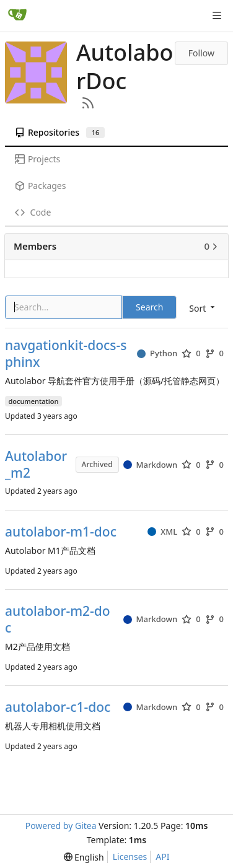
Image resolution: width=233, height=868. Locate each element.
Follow (201, 53)
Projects (37, 159)
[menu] (84, 857)
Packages (40, 186)
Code (33, 212)
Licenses (130, 857)
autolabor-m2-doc (58, 620)
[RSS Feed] (88, 103)
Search (149, 307)
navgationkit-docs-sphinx (66, 354)
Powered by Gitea (61, 826)
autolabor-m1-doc (61, 532)
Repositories (60, 132)
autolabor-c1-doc (58, 707)
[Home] (17, 15)
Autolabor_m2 (36, 465)
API (162, 857)
